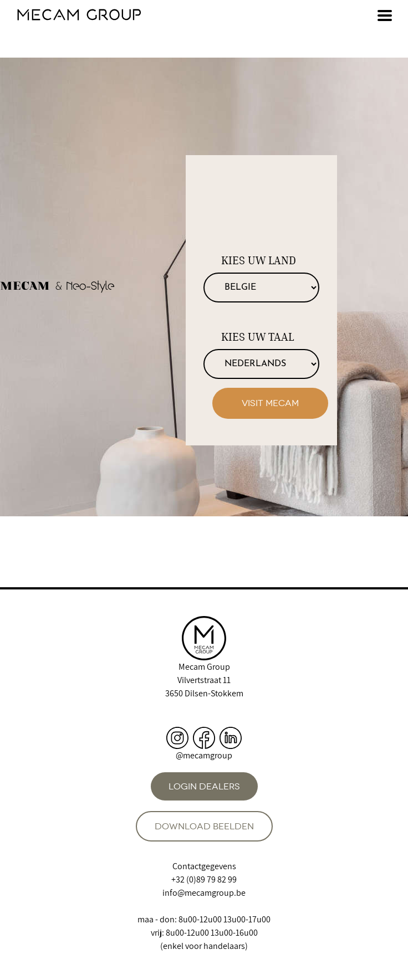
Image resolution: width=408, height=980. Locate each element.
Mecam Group (204, 667)
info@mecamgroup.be (204, 893)
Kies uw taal (257, 337)
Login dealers (204, 786)
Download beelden (204, 826)
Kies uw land (259, 260)
